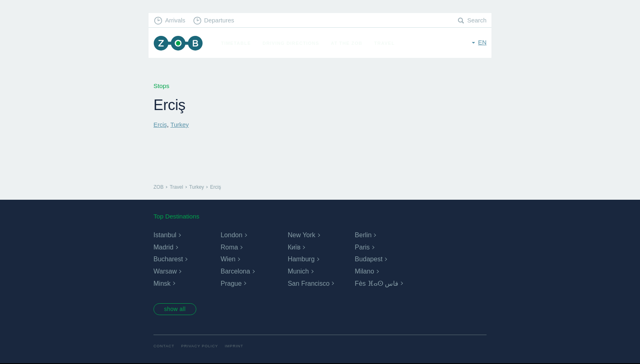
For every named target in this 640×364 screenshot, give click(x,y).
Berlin (363, 235)
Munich (298, 271)
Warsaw (165, 271)
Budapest (369, 259)
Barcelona (235, 271)
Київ (294, 247)
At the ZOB (348, 43)
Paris (362, 247)
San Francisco (309, 283)
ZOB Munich (179, 43)
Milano (364, 271)
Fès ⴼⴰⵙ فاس (377, 283)
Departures (220, 21)
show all (176, 309)
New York (302, 235)
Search (477, 21)
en (482, 43)
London (231, 235)
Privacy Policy (201, 347)
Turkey (180, 125)
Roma (229, 247)
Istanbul (165, 235)
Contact (164, 347)
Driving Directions (292, 43)
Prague (231, 283)
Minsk (162, 283)
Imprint (236, 347)
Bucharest (168, 259)
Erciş (160, 125)
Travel (386, 43)
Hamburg (301, 259)
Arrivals (176, 21)
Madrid (163, 247)
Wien (228, 259)
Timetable (237, 43)
